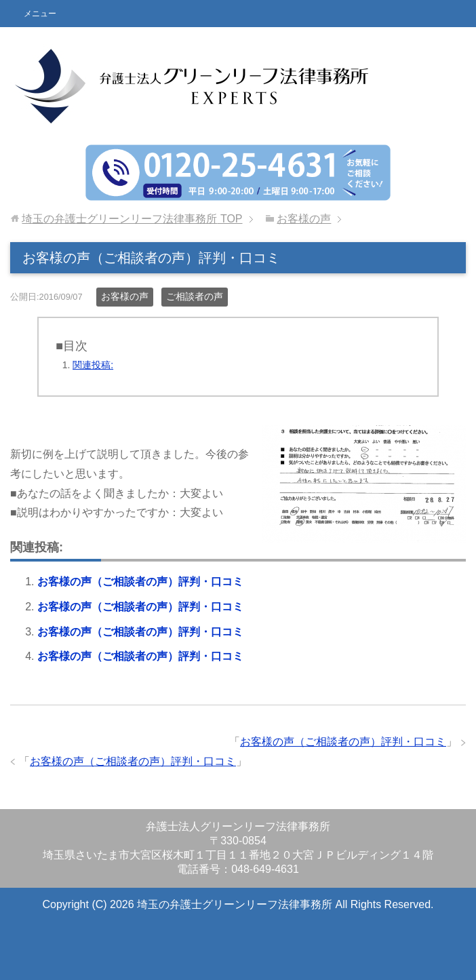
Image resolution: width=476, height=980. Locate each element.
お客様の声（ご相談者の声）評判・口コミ (140, 582)
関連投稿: (93, 365)
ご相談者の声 (195, 296)
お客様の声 (125, 296)
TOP (132, 219)
